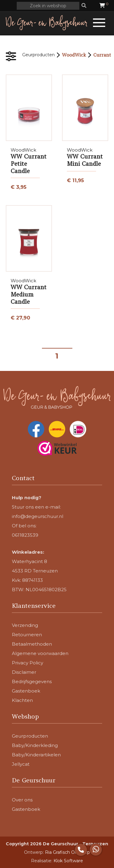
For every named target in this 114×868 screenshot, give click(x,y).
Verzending (25, 625)
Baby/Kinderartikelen (36, 755)
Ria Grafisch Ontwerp (67, 852)
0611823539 (25, 535)
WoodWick (74, 55)
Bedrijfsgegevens (32, 681)
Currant (102, 55)
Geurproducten (38, 55)
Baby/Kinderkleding (35, 745)
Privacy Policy (28, 663)
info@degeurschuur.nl (38, 516)
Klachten (22, 700)
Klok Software (68, 861)
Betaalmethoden (32, 644)
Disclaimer (24, 672)
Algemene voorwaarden (40, 653)
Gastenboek (26, 691)
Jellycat (21, 764)
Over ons (22, 800)
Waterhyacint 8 (29, 561)
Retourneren (27, 635)
